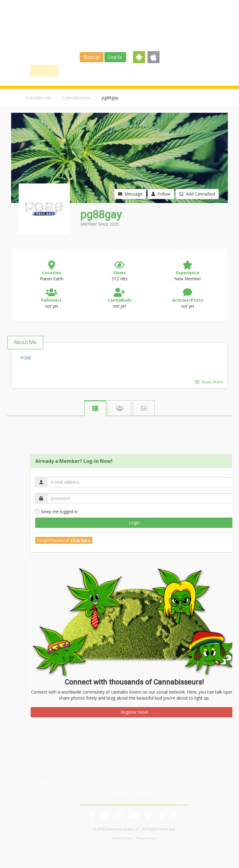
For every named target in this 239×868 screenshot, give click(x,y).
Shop (169, 70)
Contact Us (147, 793)
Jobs (150, 70)
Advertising (218, 781)
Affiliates (118, 793)
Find (72, 70)
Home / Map (44, 70)
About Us (189, 781)
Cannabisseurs (76, 98)
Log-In (115, 57)
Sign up (92, 57)
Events (190, 70)
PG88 (26, 358)
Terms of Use (122, 838)
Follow (161, 194)
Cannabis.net (39, 98)
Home (43, 781)
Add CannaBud (197, 194)
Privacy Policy (146, 838)
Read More (209, 382)
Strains (129, 70)
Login (134, 523)
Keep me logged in (56, 511)
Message (130, 194)
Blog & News (100, 70)
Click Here (81, 540)
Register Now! (134, 712)
